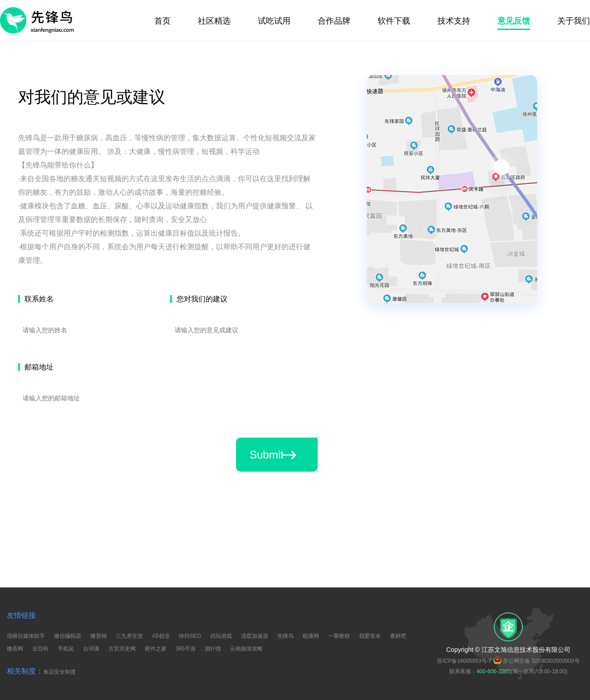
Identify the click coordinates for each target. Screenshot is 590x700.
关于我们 (574, 21)
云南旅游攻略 (246, 649)
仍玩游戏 (221, 636)
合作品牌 (334, 21)
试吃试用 (274, 21)
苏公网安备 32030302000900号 (536, 660)
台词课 (91, 649)
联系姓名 (39, 299)
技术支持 (454, 21)
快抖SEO (190, 636)
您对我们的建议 (202, 299)
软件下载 (394, 21)
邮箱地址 (39, 367)
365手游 (186, 649)
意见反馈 (514, 21)
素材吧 (398, 636)
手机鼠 (66, 649)
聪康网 (311, 636)
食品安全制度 (59, 672)
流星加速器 (255, 636)
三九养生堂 (129, 636)
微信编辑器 (68, 636)
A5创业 (161, 636)
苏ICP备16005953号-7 (464, 661)
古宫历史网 (122, 649)
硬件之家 (156, 649)
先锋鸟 (285, 636)
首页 (162, 21)
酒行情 (213, 649)
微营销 (98, 636)
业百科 (40, 649)
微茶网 (15, 649)
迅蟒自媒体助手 (26, 636)
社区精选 (214, 21)
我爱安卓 (370, 636)
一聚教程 (339, 636)
